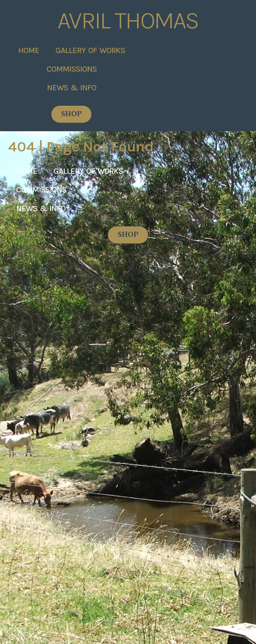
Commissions (72, 69)
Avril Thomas (128, 20)
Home (29, 50)
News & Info (72, 87)
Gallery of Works (90, 50)
